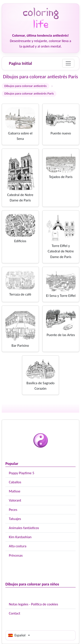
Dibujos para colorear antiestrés (25, 86)
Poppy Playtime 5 (21, 473)
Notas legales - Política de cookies (33, 604)
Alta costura (18, 546)
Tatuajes (15, 519)
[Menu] (68, 63)
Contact (15, 613)
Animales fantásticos (24, 528)
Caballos (15, 482)
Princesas (16, 555)
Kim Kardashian (20, 537)
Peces (13, 510)
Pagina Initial (20, 63)
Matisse (15, 491)
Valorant (15, 500)
